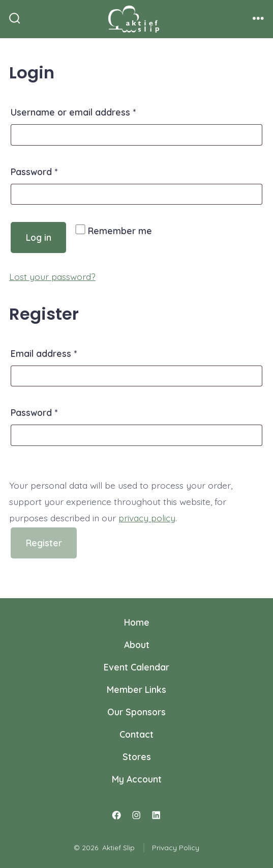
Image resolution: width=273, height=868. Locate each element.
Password (53, 170)
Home (137, 622)
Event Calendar (136, 667)
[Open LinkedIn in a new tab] (156, 816)
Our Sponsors (136, 712)
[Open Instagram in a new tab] (137, 816)
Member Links (136, 689)
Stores (137, 757)
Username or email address (92, 110)
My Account (137, 779)
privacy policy (147, 518)
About (137, 645)
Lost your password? (52, 276)
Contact (136, 734)
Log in (39, 237)
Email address (63, 352)
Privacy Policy (176, 848)
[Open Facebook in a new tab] (117, 816)
